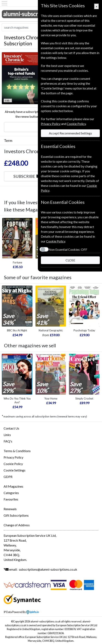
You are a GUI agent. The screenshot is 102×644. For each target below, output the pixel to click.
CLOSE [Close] (70, 260)
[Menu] (4, 3)
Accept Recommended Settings (70, 133)
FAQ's (8, 441)
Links (7, 435)
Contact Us (11, 428)
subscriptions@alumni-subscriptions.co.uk (48, 569)
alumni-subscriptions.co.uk (36, 14)
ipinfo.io (32, 612)
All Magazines (13, 486)
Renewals (10, 509)
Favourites (11, 499)
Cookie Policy (13, 464)
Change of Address (17, 525)
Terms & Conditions (17, 451)
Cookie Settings (15, 470)
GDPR (8, 477)
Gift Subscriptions (16, 515)
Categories (11, 493)
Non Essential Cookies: (68, 249)
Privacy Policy (13, 457)
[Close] (96, 6)
